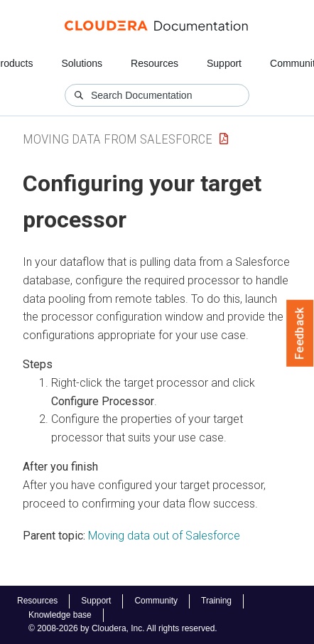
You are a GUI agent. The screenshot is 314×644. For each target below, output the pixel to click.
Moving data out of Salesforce (164, 536)
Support (224, 63)
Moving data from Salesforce (118, 139)
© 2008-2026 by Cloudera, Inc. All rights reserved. (123, 628)
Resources (155, 63)
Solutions (82, 63)
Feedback (300, 333)
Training (216, 601)
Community (156, 601)
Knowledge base (60, 615)
